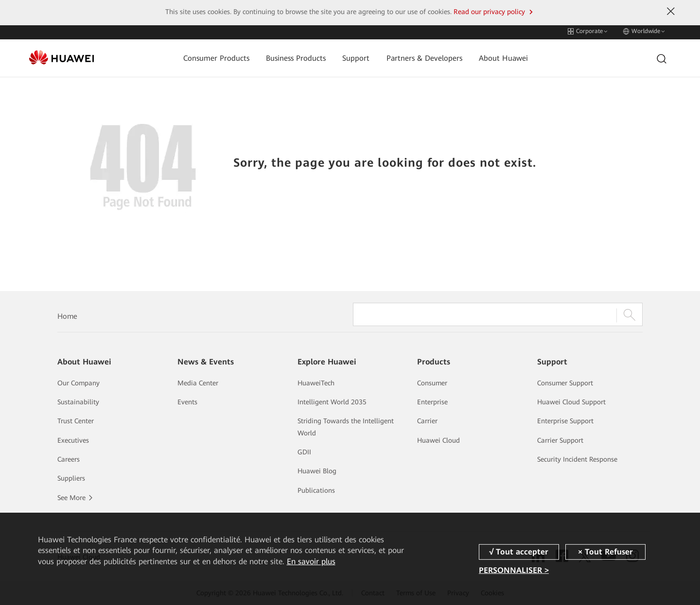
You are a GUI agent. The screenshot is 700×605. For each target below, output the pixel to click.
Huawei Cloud (438, 440)
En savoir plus (311, 562)
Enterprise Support (565, 421)
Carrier (427, 421)
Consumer (432, 383)
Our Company (79, 383)
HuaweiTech (316, 383)
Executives (73, 440)
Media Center (198, 383)
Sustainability (78, 402)
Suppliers (71, 478)
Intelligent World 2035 (332, 402)
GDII (304, 452)
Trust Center (76, 421)
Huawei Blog (317, 471)
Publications (316, 490)
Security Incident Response (577, 459)
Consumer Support (565, 383)
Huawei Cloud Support (571, 402)
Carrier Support (560, 440)
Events (187, 402)
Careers (69, 459)
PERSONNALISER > (514, 570)
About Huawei (498, 56)
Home (67, 316)
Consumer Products (210, 56)
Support (350, 56)
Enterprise (432, 402)
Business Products (290, 56)
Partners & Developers (419, 56)
